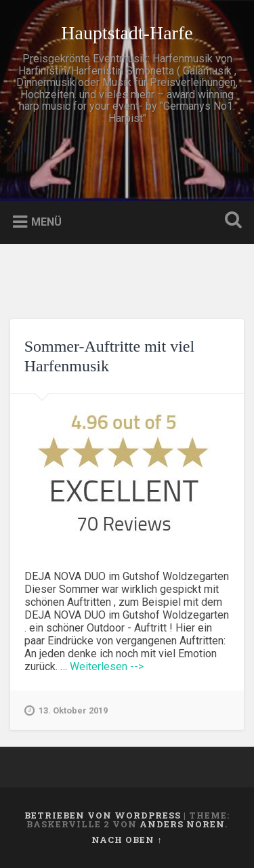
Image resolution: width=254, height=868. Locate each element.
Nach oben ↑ (127, 840)
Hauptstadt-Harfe (127, 33)
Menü (46, 222)
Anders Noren (182, 824)
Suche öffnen (230, 221)
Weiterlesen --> (107, 666)
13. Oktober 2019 (66, 711)
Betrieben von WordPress (103, 815)
